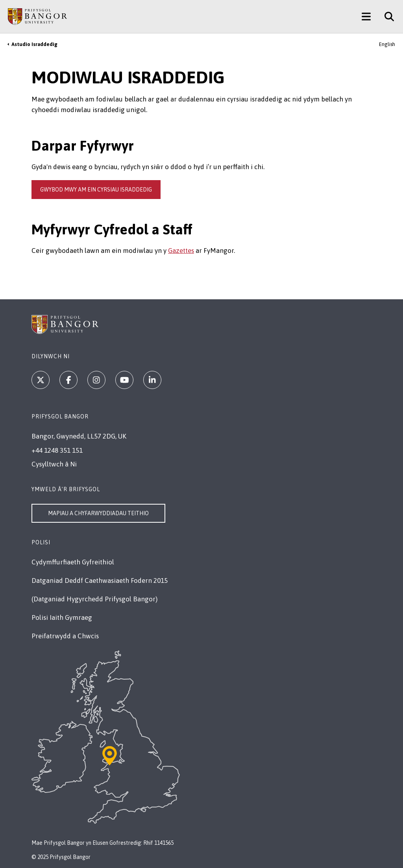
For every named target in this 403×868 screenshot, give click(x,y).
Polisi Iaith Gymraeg (62, 617)
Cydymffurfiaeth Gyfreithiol (73, 562)
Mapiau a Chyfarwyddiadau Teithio (98, 513)
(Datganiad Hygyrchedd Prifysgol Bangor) (94, 599)
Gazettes (181, 251)
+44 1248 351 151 (57, 450)
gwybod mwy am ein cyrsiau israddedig (96, 190)
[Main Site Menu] (366, 17)
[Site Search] (386, 17)
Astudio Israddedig (34, 44)
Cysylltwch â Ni (54, 464)
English (387, 44)
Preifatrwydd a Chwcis (65, 636)
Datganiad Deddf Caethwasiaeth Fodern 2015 (100, 581)
